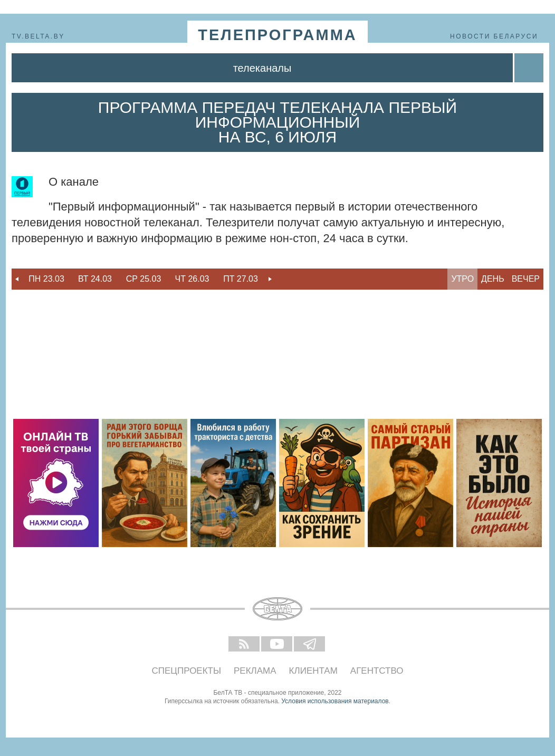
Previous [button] (17, 279)
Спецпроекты (187, 671)
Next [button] (270, 279)
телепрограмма (277, 35)
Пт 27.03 (241, 279)
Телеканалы (262, 68)
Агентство (377, 671)
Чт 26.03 (192, 279)
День (493, 279)
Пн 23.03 (46, 279)
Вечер (526, 279)
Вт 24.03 (95, 279)
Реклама (255, 671)
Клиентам (313, 671)
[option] (46, 279)
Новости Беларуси (494, 36)
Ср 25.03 (144, 279)
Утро (462, 279)
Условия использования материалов (335, 701)
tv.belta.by (38, 36)
